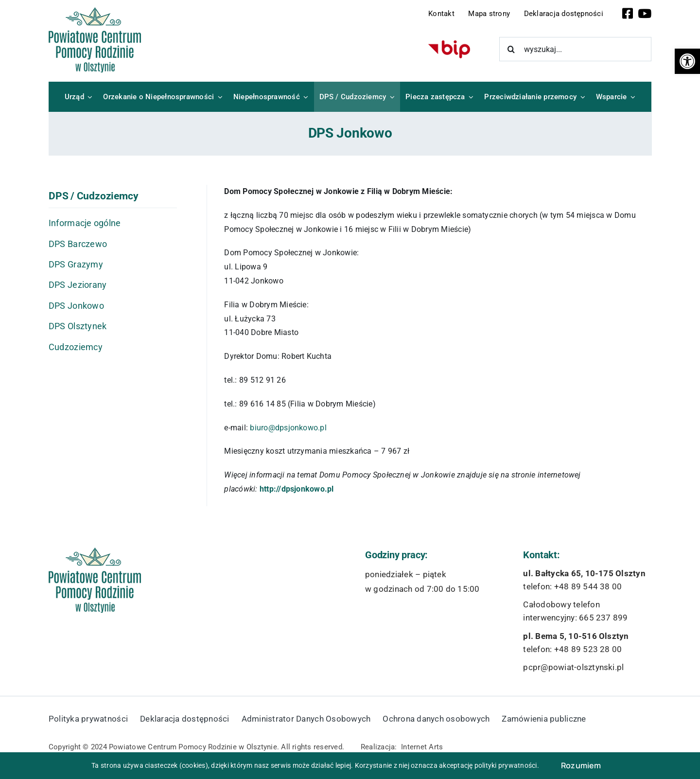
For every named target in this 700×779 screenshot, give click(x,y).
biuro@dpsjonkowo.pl (288, 428)
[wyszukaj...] (576, 49)
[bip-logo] (449, 44)
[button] (687, 61)
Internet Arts (422, 747)
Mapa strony (489, 14)
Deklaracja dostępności (564, 14)
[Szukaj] (511, 49)
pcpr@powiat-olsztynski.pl (573, 667)
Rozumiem (581, 765)
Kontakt (441, 14)
